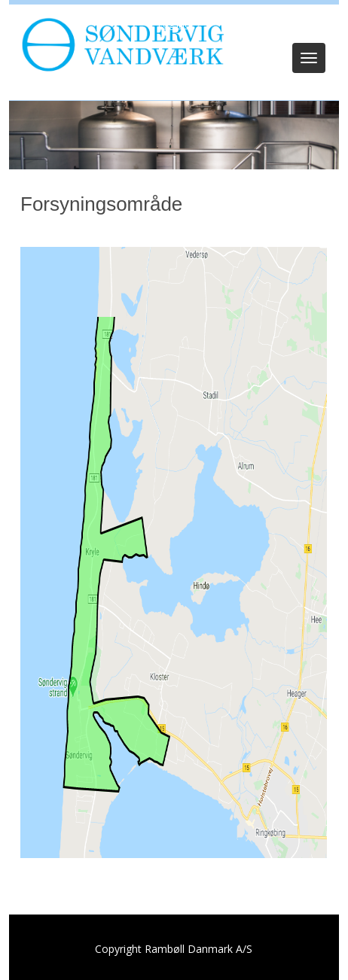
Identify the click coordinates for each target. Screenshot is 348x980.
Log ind (174, 24)
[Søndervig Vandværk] (119, 44)
